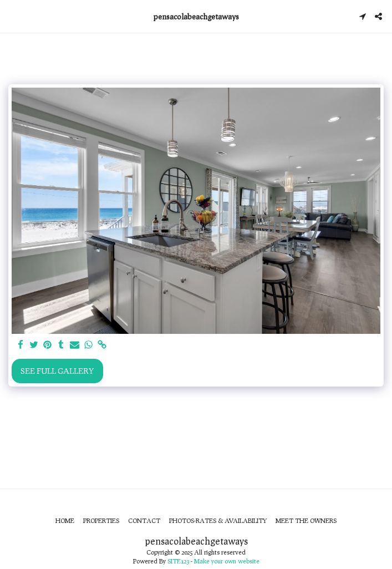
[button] (12, 16)
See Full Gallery (57, 371)
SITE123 (178, 561)
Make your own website (227, 561)
